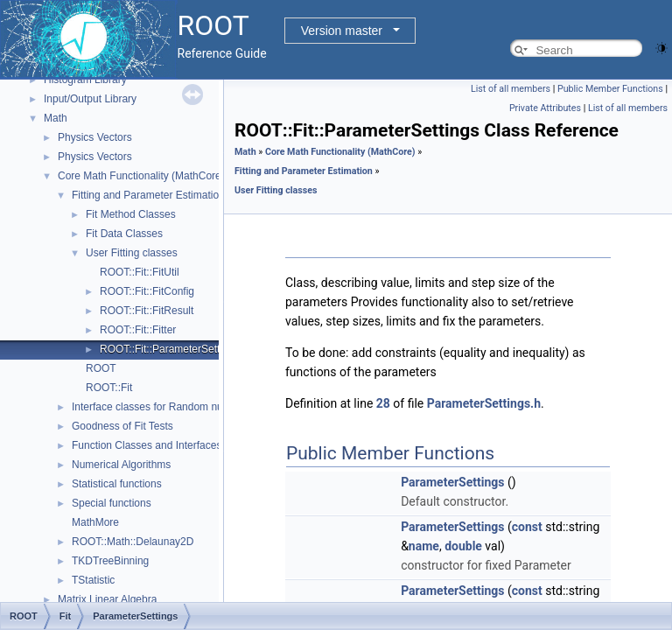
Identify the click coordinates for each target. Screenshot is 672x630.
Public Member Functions (610, 89)
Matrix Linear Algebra (107, 599)
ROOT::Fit (109, 388)
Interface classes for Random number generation (185, 407)
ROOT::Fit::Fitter (138, 330)
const (527, 527)
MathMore (95, 522)
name (424, 546)
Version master (342, 31)
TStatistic (93, 580)
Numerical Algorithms (121, 465)
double (463, 546)
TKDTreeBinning (110, 561)
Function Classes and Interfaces (147, 445)
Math (56, 118)
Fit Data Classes (124, 234)
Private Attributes (545, 108)
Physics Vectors (95, 137)
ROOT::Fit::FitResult (147, 311)
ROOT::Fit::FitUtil (140, 272)
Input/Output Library (90, 99)
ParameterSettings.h (484, 403)
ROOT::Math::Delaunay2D (133, 542)
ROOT (101, 368)
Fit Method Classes (131, 214)
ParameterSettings (452, 482)
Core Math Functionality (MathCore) (141, 176)
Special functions (112, 503)
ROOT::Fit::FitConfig (147, 291)
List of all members (511, 89)
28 (383, 403)
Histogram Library (85, 80)
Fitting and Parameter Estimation (148, 195)
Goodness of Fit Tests (122, 426)
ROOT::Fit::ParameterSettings (169, 349)
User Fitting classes (132, 253)
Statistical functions (117, 484)
